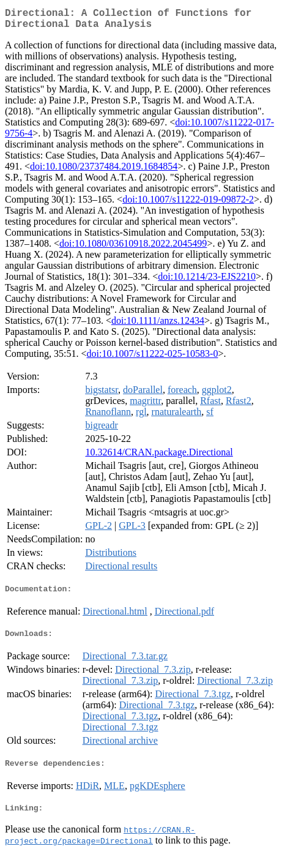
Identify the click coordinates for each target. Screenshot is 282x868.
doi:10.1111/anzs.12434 (158, 325)
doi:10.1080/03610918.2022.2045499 (133, 248)
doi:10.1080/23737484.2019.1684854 (104, 171)
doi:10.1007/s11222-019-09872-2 (188, 204)
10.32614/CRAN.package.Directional (159, 457)
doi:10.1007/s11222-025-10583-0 (152, 358)
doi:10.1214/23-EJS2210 (207, 281)
